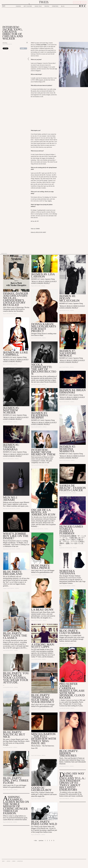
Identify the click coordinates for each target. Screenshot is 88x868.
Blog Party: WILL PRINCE (41, 567)
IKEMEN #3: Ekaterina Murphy (40, 415)
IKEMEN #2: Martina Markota (67, 449)
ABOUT (3, 861)
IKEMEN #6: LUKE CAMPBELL (16, 354)
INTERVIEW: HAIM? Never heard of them (43, 452)
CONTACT (8, 861)
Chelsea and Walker (42, 45)
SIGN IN (83, 2)
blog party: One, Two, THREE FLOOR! (16, 781)
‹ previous (41, 841)
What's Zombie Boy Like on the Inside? (16, 536)
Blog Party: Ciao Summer (70, 632)
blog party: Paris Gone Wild (44, 823)
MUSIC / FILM (38, 6)
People (5, 43)
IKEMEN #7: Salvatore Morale (68, 353)
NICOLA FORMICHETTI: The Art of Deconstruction (44, 369)
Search (4, 6)
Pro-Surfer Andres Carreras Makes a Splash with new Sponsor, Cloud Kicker (72, 691)
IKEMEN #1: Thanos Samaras (11, 447)
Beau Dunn (47, 612)
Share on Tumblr (23, 48)
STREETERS (55, 6)
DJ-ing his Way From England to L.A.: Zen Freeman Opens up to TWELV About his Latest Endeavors (72, 782)
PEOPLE (47, 6)
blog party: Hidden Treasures (69, 753)
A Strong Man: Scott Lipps (43, 646)
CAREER (14, 861)
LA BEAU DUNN (42, 610)
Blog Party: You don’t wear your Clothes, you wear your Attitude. (16, 678)
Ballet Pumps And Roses (17, 741)
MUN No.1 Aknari (10, 499)
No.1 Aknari (7, 506)
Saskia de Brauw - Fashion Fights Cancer (73, 488)
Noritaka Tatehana (67, 572)
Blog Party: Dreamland (13, 573)
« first (35, 841)
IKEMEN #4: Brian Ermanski (73, 391)
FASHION (18, 6)
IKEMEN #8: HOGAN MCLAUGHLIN (69, 298)
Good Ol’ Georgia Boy (41, 789)
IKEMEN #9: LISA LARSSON (43, 275)
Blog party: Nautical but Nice (14, 735)
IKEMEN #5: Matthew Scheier (11, 410)
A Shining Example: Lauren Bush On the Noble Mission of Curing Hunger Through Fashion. (16, 805)
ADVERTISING (20, 861)
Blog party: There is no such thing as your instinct (43, 699)
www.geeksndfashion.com (44, 572)
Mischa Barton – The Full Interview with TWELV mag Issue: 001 (44, 739)
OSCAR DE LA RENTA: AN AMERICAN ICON (43, 512)
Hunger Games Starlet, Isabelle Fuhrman (71, 530)
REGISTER (77, 2)
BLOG (63, 6)
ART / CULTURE (28, 6)
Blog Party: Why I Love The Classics (15, 636)
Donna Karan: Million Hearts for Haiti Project (44, 327)
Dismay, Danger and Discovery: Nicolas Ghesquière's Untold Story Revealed (16, 299)
